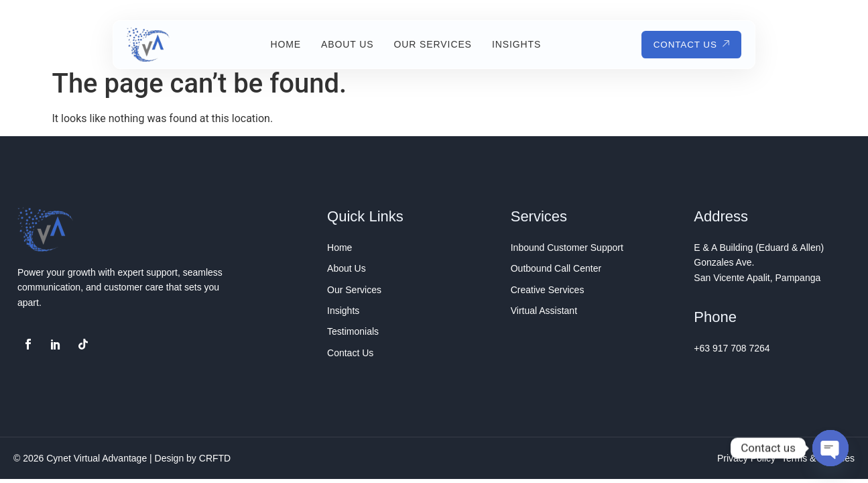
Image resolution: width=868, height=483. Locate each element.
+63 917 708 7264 (732, 348)
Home (282, 44)
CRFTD (215, 458)
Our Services (430, 44)
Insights (513, 44)
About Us (344, 44)
